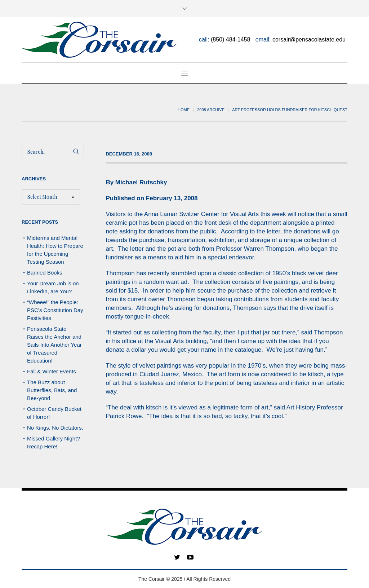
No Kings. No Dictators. (55, 428)
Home (184, 110)
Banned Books (45, 273)
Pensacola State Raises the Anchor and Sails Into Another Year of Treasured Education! (54, 345)
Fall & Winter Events (52, 371)
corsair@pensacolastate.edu (309, 40)
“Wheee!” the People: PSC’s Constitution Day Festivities (55, 310)
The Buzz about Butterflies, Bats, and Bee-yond (52, 390)
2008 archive (211, 110)
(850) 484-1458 (230, 40)
